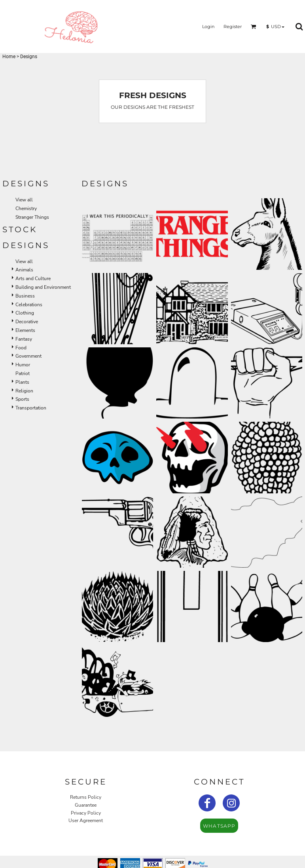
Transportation (31, 408)
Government (28, 356)
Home (9, 57)
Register (233, 27)
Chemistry (26, 208)
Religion (24, 391)
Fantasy (24, 339)
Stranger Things (32, 217)
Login (208, 27)
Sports (22, 399)
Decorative (27, 322)
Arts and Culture (33, 279)
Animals (24, 270)
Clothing (25, 313)
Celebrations (29, 305)
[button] (254, 27)
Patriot (23, 373)
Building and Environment (43, 287)
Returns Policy (86, 797)
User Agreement (86, 821)
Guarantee (86, 805)
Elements (25, 330)
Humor (23, 365)
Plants (22, 382)
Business (25, 296)
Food (21, 348)
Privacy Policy (86, 813)
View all (24, 200)
